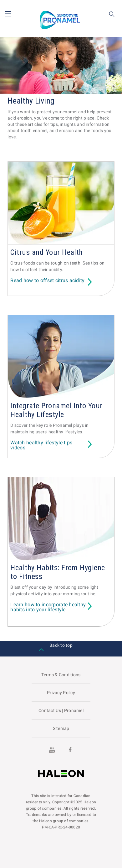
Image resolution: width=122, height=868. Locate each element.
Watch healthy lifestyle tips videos (41, 445)
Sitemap (61, 728)
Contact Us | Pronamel (61, 710)
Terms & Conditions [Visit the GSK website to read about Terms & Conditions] (61, 675)
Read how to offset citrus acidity (47, 281)
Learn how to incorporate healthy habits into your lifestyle (48, 607)
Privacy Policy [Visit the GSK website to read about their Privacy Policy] (61, 693)
